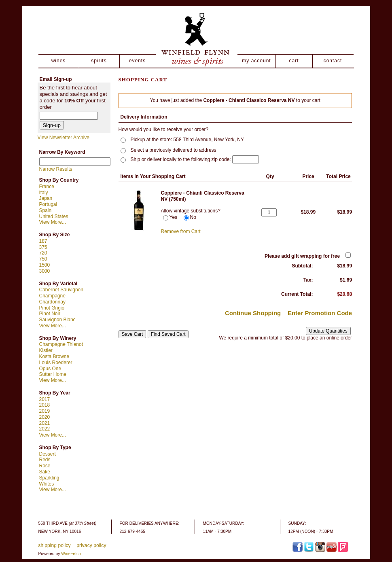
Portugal (48, 204)
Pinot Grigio (52, 308)
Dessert (48, 454)
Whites (47, 484)
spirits (99, 61)
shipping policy (55, 545)
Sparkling (49, 478)
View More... (53, 222)
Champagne (52, 296)
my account (256, 61)
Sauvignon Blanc (57, 320)
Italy (44, 193)
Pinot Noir (50, 314)
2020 (45, 417)
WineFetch (71, 554)
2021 (45, 423)
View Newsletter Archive (64, 138)
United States (54, 216)
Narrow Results (56, 169)
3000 (45, 271)
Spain (46, 210)
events (137, 61)
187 (43, 241)
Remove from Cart (181, 231)
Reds (45, 460)
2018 (45, 405)
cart (294, 61)
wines (59, 61)
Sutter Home (53, 374)
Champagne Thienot (61, 344)
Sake (45, 472)
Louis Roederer (56, 363)
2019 (45, 411)
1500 (45, 265)
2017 (45, 399)
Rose (45, 466)
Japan (46, 198)
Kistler (46, 350)
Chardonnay (52, 302)
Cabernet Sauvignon (61, 290)
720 (43, 253)
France (47, 187)
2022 (45, 429)
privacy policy (91, 545)
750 (43, 259)
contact (333, 61)
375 (43, 247)
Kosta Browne (54, 356)
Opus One (50, 369)
